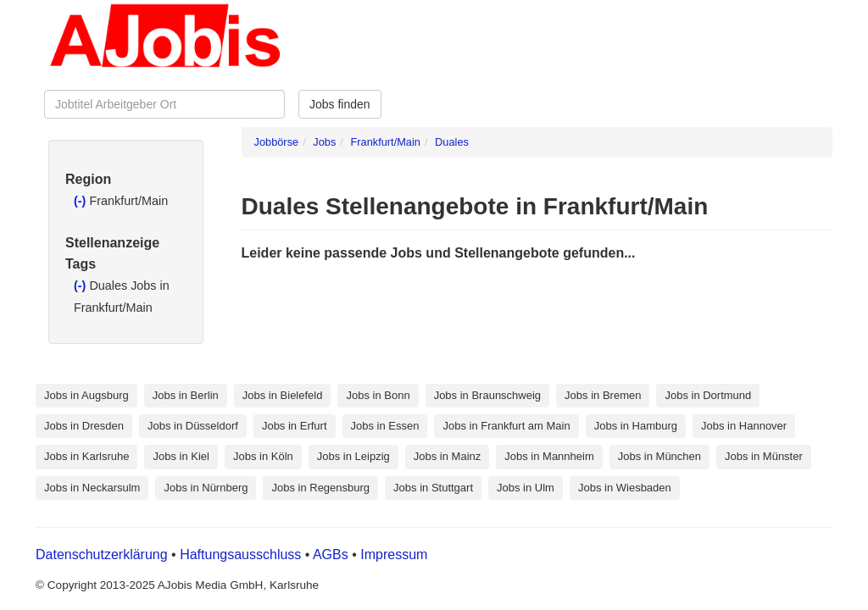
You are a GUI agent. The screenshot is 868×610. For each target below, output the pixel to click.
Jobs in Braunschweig (487, 395)
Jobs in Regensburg (320, 488)
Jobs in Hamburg (636, 426)
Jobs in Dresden (84, 426)
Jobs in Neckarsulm (92, 488)
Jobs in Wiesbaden (625, 488)
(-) (81, 201)
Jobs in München (659, 456)
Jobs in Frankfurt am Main (506, 426)
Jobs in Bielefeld (283, 395)
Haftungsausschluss (240, 555)
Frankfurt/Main (385, 142)
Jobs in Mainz (447, 456)
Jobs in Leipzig (353, 456)
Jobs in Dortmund (708, 395)
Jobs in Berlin (186, 395)
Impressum (394, 555)
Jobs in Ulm (526, 488)
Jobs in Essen (385, 426)
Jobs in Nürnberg (206, 488)
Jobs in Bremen (603, 395)
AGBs (331, 555)
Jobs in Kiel (181, 456)
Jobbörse (277, 142)
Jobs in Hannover (744, 426)
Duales (452, 142)
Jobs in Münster (764, 456)
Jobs (324, 142)
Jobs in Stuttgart (433, 488)
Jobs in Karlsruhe (86, 456)
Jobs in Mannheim (549, 456)
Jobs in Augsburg (86, 395)
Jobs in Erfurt (295, 426)
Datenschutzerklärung (103, 555)
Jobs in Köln (263, 456)
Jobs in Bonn (378, 395)
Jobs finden (340, 104)
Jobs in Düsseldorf (193, 426)
